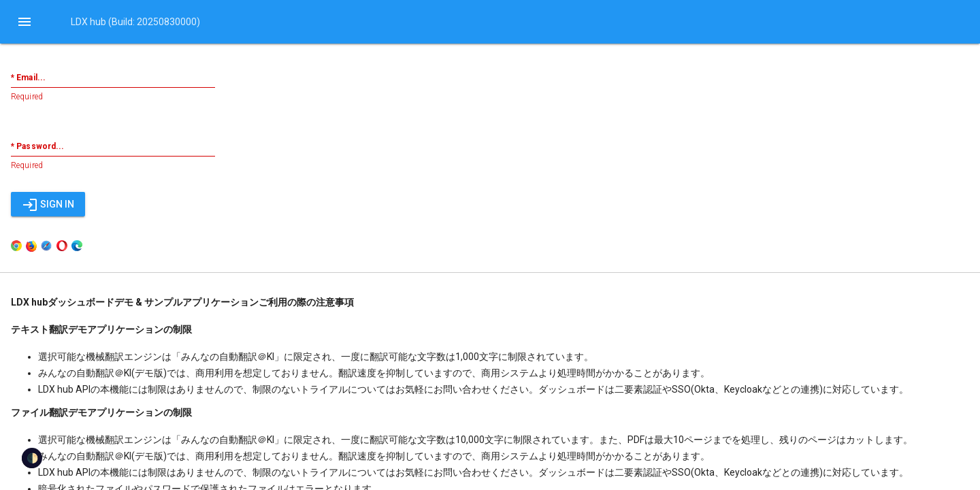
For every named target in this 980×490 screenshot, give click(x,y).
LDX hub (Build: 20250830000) (135, 22)
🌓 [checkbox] (32, 458)
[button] (24, 22)
